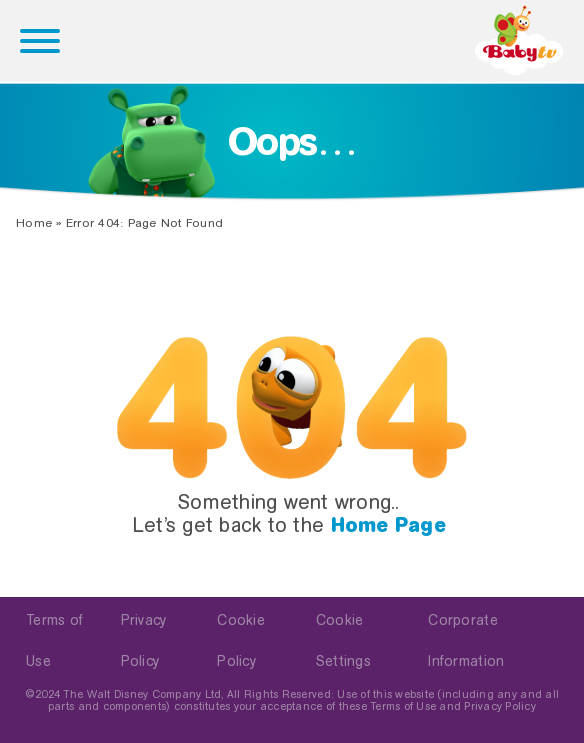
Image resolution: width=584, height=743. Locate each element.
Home (34, 223)
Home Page (388, 525)
